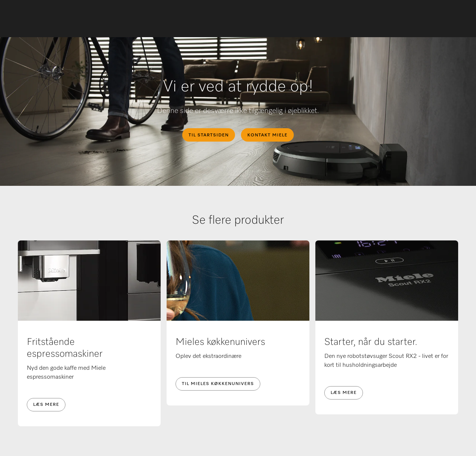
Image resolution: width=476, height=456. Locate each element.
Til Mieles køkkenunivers (218, 384)
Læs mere (46, 405)
